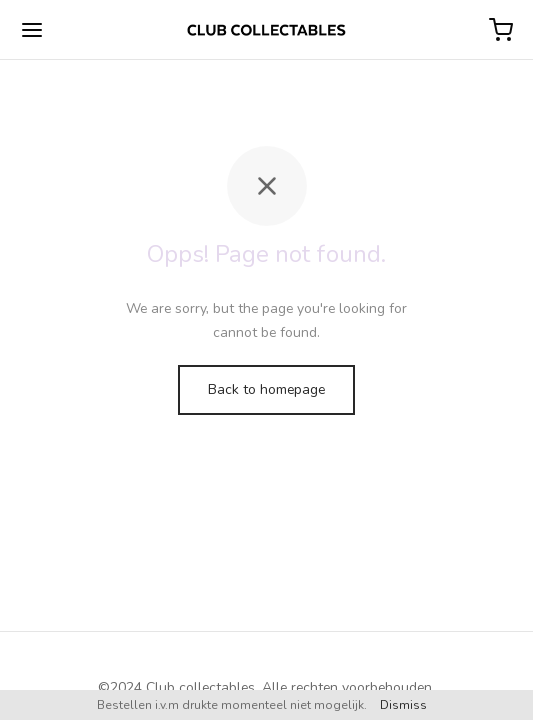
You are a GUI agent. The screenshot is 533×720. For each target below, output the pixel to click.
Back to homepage (266, 389)
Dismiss (403, 705)
